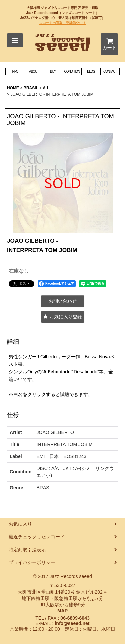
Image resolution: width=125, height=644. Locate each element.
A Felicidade (57, 372)
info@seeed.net (72, 623)
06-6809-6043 (75, 618)
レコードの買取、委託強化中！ (63, 23)
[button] (15, 40)
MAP (62, 611)
